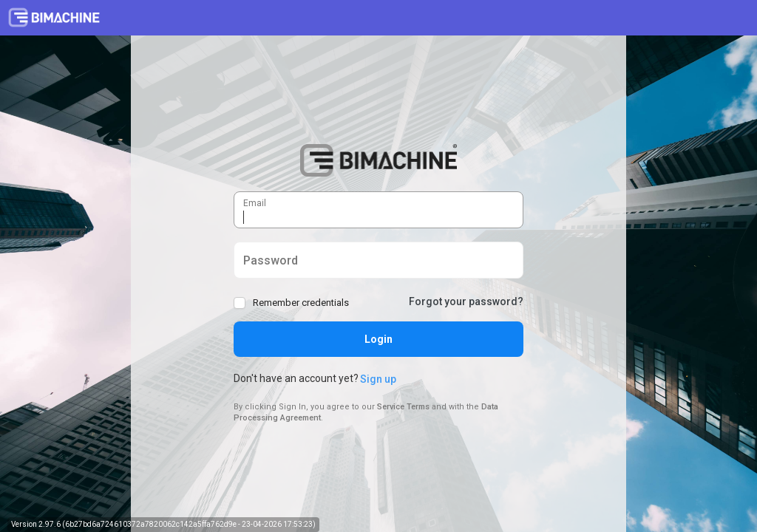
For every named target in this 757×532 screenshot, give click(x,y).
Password (244, 254)
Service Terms (403, 407)
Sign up (378, 379)
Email (244, 196)
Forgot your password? (466, 301)
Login (378, 339)
